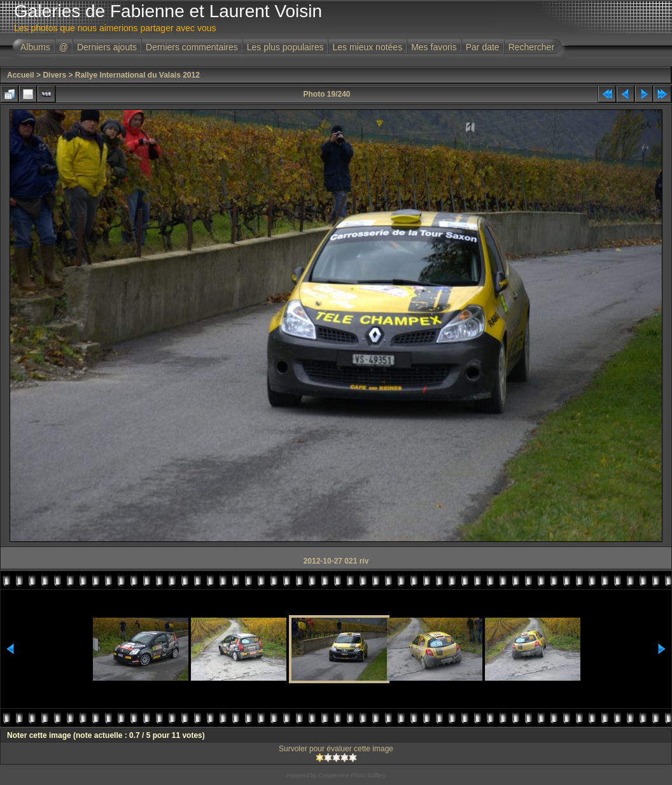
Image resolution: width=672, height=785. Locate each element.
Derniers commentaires (192, 47)
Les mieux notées (367, 47)
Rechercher (531, 47)
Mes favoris (434, 47)
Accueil (21, 75)
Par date (483, 47)
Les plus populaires (285, 47)
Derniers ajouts (107, 47)
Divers (54, 75)
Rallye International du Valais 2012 (137, 75)
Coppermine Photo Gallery (352, 775)
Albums (35, 47)
